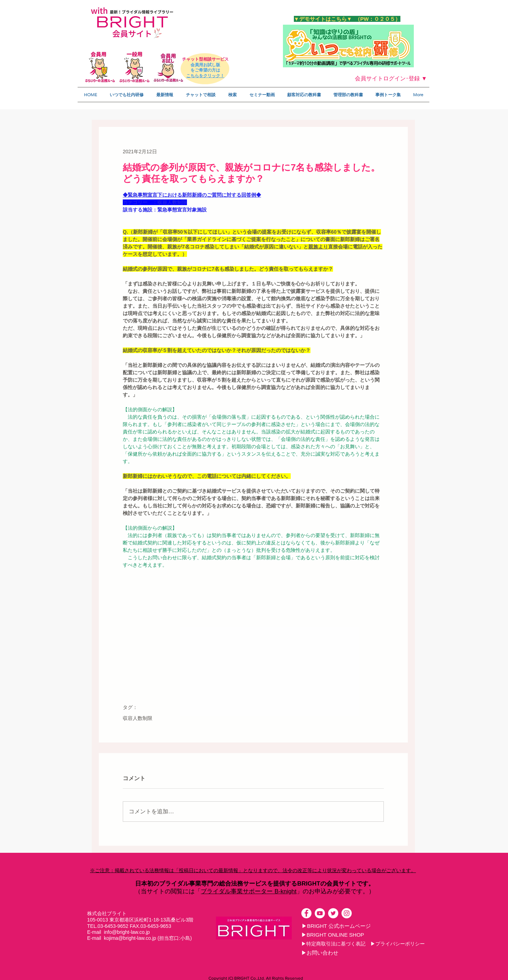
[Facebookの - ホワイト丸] (306, 913)
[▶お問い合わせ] (320, 953)
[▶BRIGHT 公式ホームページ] (336, 926)
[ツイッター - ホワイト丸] (333, 913)
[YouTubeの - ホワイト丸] (320, 913)
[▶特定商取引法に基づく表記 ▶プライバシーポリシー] (363, 944)
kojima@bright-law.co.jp (130, 938)
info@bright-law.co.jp (127, 932)
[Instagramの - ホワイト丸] (347, 913)
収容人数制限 (138, 718)
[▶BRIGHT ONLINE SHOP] (333, 935)
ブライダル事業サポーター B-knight (249, 891)
